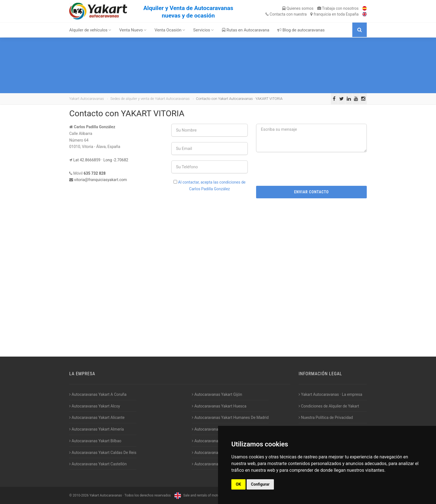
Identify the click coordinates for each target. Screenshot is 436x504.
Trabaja (338, 8)
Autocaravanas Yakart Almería (96, 429)
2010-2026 (80, 495)
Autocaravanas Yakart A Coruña (98, 394)
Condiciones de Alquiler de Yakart (329, 406)
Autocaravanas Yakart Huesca (219, 406)
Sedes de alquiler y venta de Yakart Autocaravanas (150, 99)
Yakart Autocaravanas (87, 99)
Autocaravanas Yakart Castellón (98, 464)
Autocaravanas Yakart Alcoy (95, 406)
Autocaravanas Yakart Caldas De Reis (103, 453)
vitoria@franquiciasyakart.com (100, 180)
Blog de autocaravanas (301, 30)
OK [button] (238, 484)
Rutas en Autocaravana (246, 30)
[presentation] (311, 169)
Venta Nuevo (133, 30)
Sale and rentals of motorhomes (202, 495)
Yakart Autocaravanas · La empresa (330, 394)
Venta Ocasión (170, 30)
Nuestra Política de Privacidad (326, 417)
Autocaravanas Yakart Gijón (217, 394)
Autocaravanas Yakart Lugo (217, 441)
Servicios (204, 30)
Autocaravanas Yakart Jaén (217, 429)
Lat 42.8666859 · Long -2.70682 (101, 160)
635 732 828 (95, 173)
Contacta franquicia (312, 14)
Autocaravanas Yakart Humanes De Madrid (230, 417)
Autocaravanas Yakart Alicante (97, 417)
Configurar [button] (260, 484)
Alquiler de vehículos (90, 30)
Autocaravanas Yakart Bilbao (95, 441)
